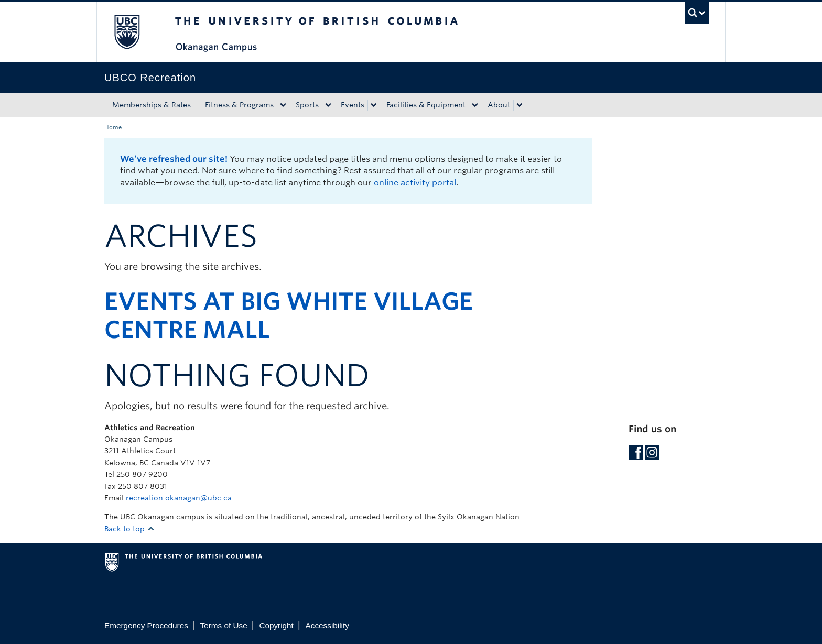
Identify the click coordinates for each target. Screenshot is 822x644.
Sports (307, 105)
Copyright (276, 625)
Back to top (129, 529)
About (499, 105)
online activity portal (415, 183)
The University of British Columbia (127, 32)
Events (353, 105)
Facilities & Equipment (426, 105)
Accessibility (327, 625)
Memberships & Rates (152, 105)
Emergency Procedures (146, 625)
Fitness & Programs (239, 105)
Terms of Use (224, 625)
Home (113, 127)
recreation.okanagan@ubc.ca (179, 498)
